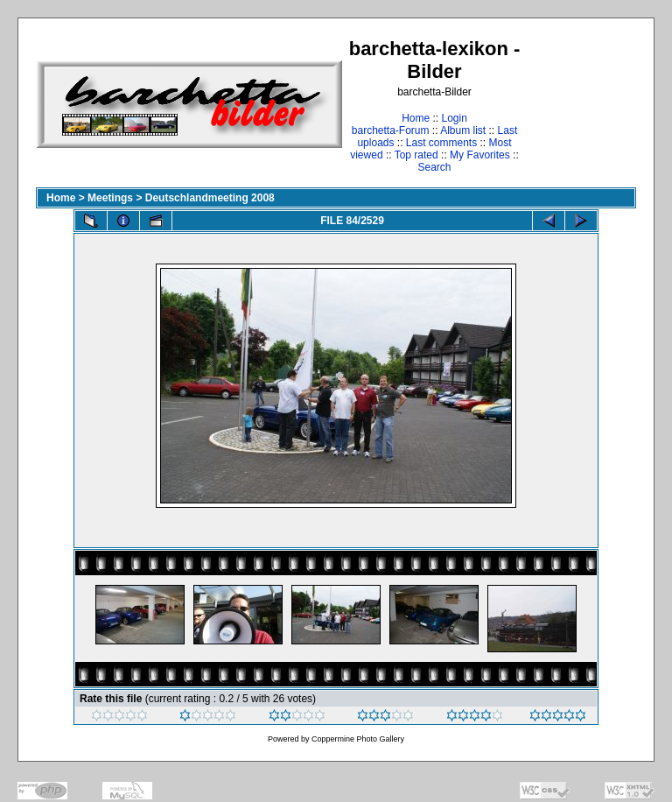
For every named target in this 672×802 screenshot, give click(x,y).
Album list (463, 130)
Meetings (110, 198)
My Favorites (480, 155)
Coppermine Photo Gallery (358, 739)
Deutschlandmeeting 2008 (210, 198)
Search (434, 167)
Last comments (441, 143)
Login (454, 118)
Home (416, 118)
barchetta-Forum (391, 130)
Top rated (416, 155)
